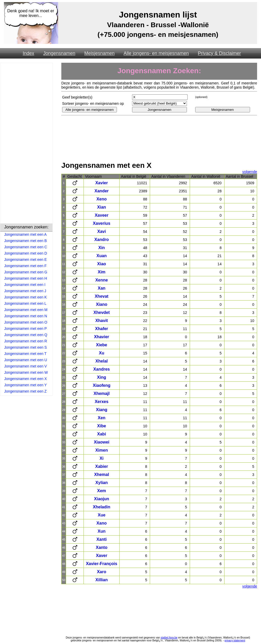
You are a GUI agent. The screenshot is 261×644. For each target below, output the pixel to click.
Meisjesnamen (99, 53)
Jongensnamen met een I (25, 285)
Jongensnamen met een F (25, 266)
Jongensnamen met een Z (25, 391)
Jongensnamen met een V (25, 366)
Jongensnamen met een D (26, 253)
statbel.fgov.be (169, 638)
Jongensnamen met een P (25, 329)
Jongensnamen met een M (26, 310)
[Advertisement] (26, 144)
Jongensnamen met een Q (26, 335)
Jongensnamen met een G (26, 272)
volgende (250, 172)
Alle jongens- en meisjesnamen (156, 53)
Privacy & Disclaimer (219, 53)
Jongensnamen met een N (26, 316)
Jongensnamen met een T (25, 354)
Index (28, 53)
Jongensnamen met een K (25, 297)
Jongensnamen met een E (25, 260)
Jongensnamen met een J (25, 291)
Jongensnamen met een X (25, 379)
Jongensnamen (59, 53)
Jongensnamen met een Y (25, 385)
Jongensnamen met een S (25, 347)
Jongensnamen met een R (26, 341)
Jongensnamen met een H (26, 278)
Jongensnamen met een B (25, 241)
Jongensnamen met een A (25, 234)
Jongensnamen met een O (26, 322)
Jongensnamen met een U (26, 360)
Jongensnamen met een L (25, 303)
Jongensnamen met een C (26, 247)
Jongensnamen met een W (26, 372)
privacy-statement (235, 640)
